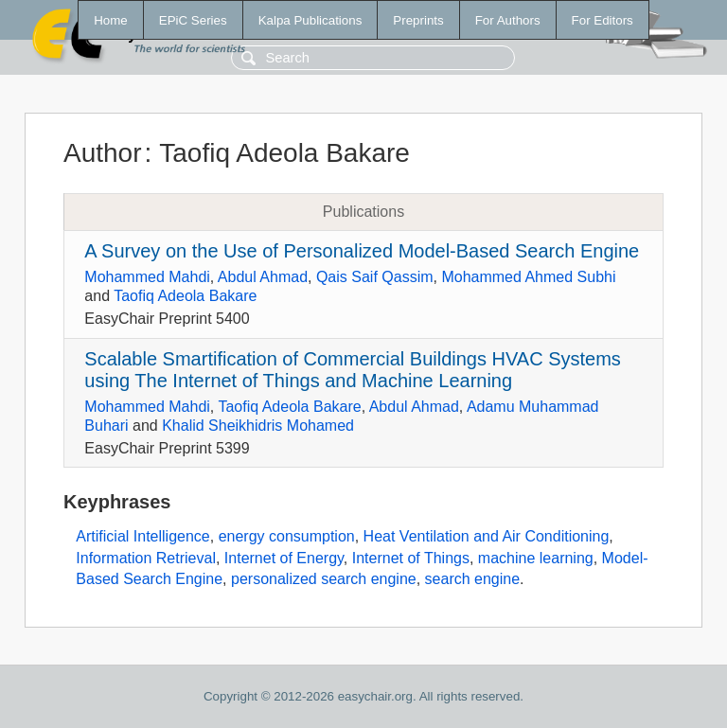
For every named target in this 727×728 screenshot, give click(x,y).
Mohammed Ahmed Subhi (528, 277)
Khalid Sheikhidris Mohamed (258, 426)
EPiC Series (193, 20)
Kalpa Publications (310, 20)
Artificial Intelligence (142, 536)
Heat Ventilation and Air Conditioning (487, 536)
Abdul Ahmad (263, 277)
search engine (473, 579)
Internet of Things (411, 558)
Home (111, 20)
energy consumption (287, 536)
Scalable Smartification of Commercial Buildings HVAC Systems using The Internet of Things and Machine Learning (353, 370)
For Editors (603, 20)
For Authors (508, 20)
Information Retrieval (146, 558)
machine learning (536, 558)
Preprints (418, 20)
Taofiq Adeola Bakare (185, 296)
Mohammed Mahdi (147, 277)
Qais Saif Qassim (375, 277)
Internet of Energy (284, 558)
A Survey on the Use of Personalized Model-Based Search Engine (362, 251)
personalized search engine (324, 579)
